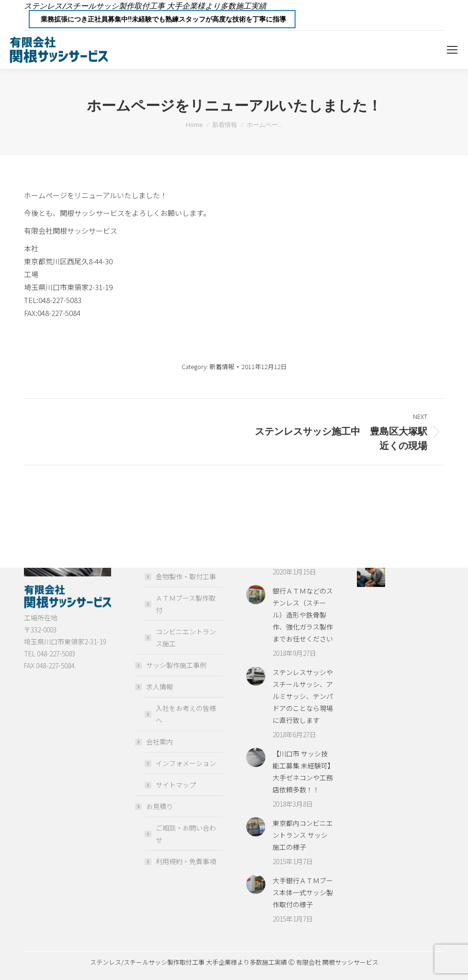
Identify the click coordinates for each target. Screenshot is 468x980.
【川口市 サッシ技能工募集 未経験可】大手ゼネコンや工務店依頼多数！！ (303, 772)
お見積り (155, 806)
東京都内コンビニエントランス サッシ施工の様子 (303, 835)
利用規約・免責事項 (186, 861)
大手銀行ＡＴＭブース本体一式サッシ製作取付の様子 (303, 892)
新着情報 (222, 366)
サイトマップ (176, 785)
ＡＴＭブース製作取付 (186, 604)
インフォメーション (186, 763)
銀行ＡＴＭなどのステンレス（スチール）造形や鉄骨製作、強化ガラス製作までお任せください (303, 615)
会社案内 (155, 742)
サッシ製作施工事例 (176, 665)
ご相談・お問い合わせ (186, 834)
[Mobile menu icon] (452, 50)
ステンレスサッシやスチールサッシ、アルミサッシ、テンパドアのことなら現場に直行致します (303, 696)
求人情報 (155, 687)
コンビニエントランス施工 (186, 637)
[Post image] (256, 595)
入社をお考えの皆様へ (186, 714)
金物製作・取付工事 (186, 576)
